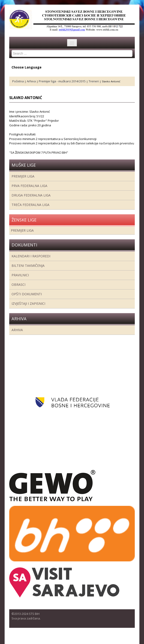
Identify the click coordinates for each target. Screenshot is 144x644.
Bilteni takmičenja (28, 266)
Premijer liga (23, 176)
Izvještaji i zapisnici (28, 303)
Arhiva (17, 330)
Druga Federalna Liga (31, 195)
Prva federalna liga (29, 186)
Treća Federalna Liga (30, 205)
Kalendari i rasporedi (31, 256)
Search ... (12, 50)
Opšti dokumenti (27, 294)
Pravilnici (20, 275)
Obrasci (18, 285)
